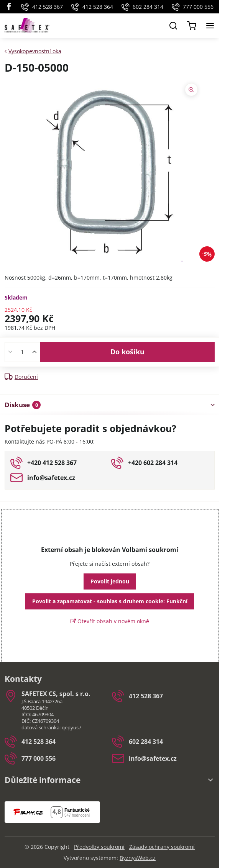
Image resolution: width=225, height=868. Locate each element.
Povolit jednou (110, 581)
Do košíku (127, 352)
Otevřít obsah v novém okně (110, 621)
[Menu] (210, 26)
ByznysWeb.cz (138, 858)
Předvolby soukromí (99, 847)
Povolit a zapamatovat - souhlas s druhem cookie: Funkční (110, 601)
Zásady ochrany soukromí (162, 847)
